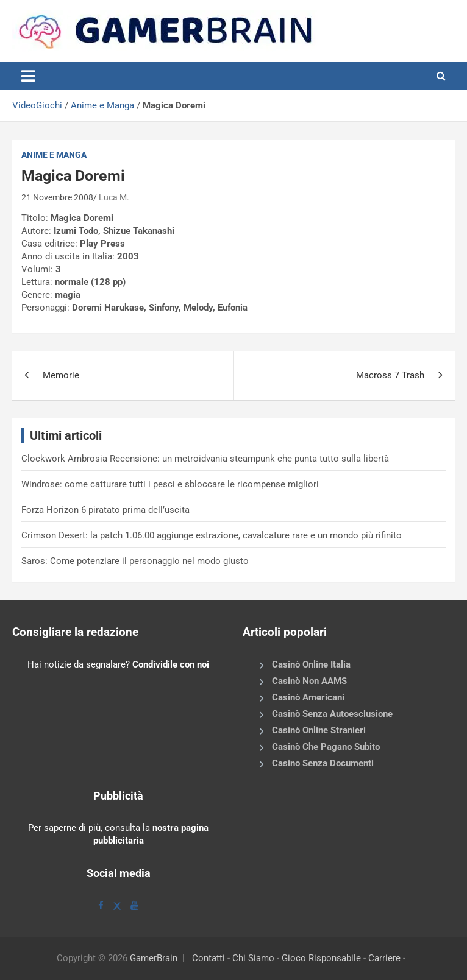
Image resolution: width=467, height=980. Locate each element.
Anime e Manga (102, 105)
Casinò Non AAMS (309, 681)
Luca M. (114, 197)
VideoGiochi (37, 105)
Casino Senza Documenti (323, 763)
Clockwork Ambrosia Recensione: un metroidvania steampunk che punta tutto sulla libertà (205, 459)
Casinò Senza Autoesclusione (332, 714)
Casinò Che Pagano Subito (326, 747)
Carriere (384, 958)
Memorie (61, 375)
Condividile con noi (171, 664)
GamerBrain (154, 958)
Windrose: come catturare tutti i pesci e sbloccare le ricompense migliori (170, 484)
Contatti (209, 958)
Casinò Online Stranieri (319, 730)
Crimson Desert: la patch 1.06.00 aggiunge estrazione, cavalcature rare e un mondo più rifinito (212, 535)
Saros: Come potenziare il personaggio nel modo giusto (135, 561)
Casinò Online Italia (311, 664)
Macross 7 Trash (390, 375)
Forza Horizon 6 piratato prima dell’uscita (105, 510)
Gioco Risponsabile (321, 958)
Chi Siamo (253, 958)
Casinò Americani (308, 697)
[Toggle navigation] (28, 76)
